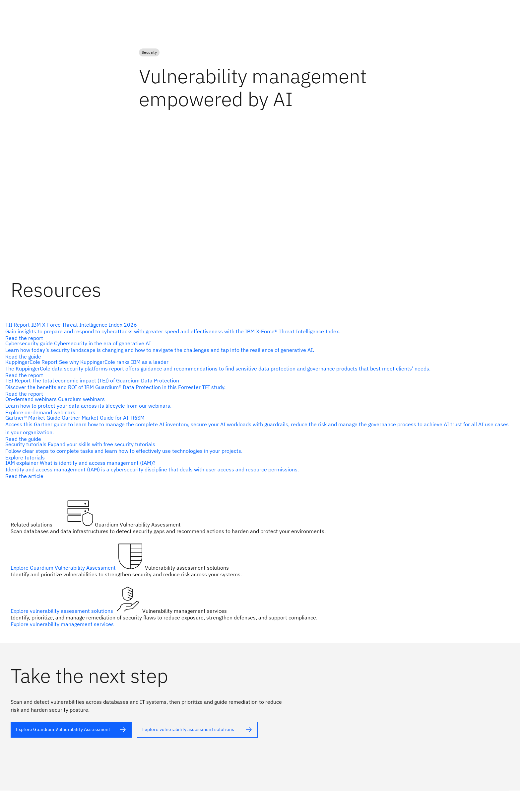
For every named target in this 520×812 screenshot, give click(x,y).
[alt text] (257, 350)
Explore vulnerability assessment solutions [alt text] (63, 611)
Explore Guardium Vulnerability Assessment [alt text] (64, 568)
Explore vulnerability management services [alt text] (62, 624)
